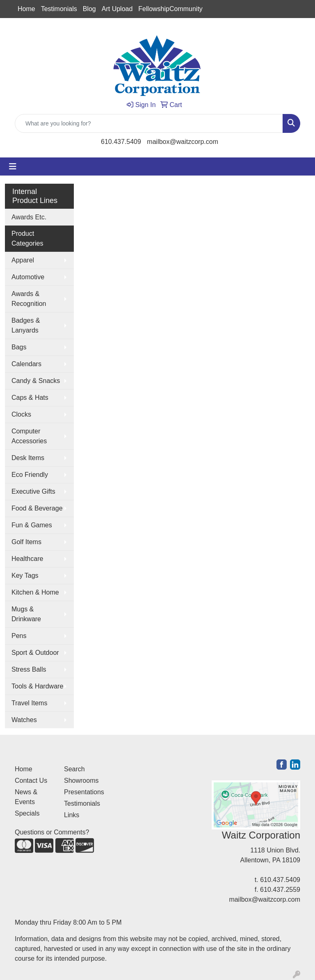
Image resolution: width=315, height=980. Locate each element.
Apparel (23, 260)
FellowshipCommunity (170, 9)
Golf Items (26, 542)
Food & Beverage (37, 508)
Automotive (28, 277)
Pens (19, 636)
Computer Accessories (29, 436)
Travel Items (29, 703)
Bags (19, 347)
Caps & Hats (30, 398)
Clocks (21, 414)
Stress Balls (29, 669)
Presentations (84, 792)
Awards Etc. (29, 217)
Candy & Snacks (36, 381)
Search (74, 769)
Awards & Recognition (29, 299)
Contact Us (31, 781)
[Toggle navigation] (13, 166)
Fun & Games (32, 525)
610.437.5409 (121, 142)
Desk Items (28, 458)
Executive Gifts (33, 491)
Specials (27, 813)
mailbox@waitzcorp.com (183, 142)
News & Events (26, 797)
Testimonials (59, 9)
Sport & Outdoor (35, 653)
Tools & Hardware (37, 686)
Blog (89, 9)
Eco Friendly (30, 475)
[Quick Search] (149, 123)
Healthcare (27, 559)
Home (26, 9)
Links (72, 815)
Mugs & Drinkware (26, 614)
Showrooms (81, 781)
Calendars (26, 364)
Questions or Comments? (52, 832)
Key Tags (25, 575)
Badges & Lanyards (26, 325)
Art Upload (117, 9)
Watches (24, 720)
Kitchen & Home (35, 592)
